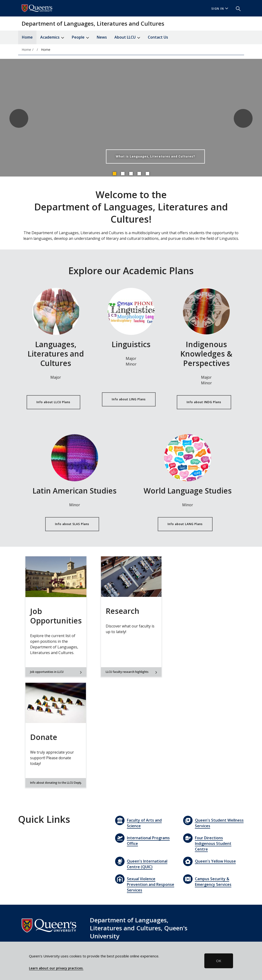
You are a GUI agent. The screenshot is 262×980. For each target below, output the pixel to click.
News (102, 37)
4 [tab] (139, 173)
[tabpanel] (131, 118)
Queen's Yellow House (215, 861)
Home (27, 37)
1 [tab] (114, 173)
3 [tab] (131, 173)
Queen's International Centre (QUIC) (147, 864)
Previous (19, 118)
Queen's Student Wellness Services (219, 823)
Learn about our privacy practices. (56, 968)
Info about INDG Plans (204, 402)
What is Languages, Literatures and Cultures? (155, 156)
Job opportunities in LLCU (56, 672)
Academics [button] (52, 38)
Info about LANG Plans (185, 524)
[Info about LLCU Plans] (56, 311)
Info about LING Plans (129, 399)
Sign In (220, 9)
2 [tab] (123, 173)
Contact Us (158, 37)
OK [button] (219, 961)
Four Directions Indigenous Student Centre (213, 843)
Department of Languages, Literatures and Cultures (93, 23)
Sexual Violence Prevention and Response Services (151, 884)
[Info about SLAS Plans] (75, 458)
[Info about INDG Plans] (206, 311)
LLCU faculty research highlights (131, 672)
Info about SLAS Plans (72, 524)
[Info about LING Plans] (131, 311)
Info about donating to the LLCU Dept (56, 783)
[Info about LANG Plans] (188, 458)
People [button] (81, 38)
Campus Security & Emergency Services (213, 882)
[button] (236, 8)
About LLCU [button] (127, 38)
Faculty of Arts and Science (144, 823)
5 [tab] (147, 173)
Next (243, 118)
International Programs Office (148, 841)
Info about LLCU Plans (53, 402)
